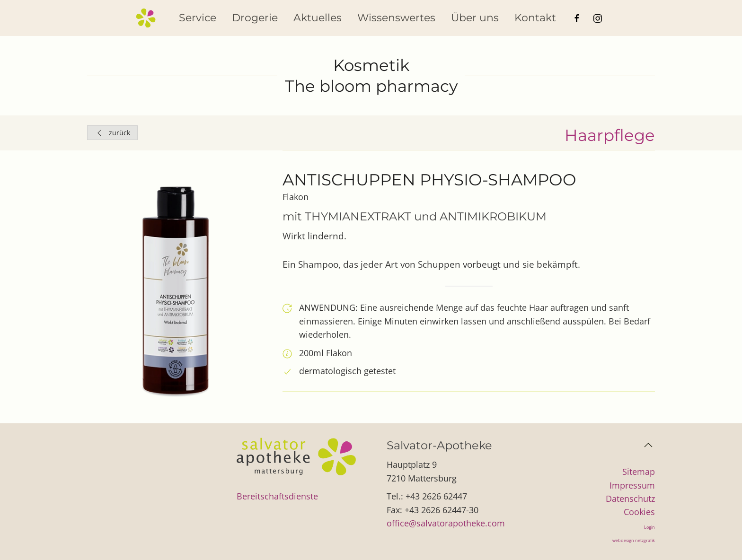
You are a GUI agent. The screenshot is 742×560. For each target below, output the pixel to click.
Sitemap (639, 472)
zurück (112, 133)
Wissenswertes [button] (396, 18)
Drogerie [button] (255, 18)
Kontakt (535, 18)
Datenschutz (630, 499)
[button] (648, 445)
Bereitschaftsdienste (277, 496)
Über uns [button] (475, 18)
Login (649, 527)
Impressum (632, 485)
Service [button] (198, 18)
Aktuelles (318, 18)
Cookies (639, 512)
